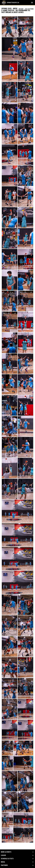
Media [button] (3, 862)
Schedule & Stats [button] (7, 859)
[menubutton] (32, 3)
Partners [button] (4, 865)
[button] (10, 27)
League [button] (3, 855)
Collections (29, 9)
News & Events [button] (6, 852)
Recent (21, 9)
